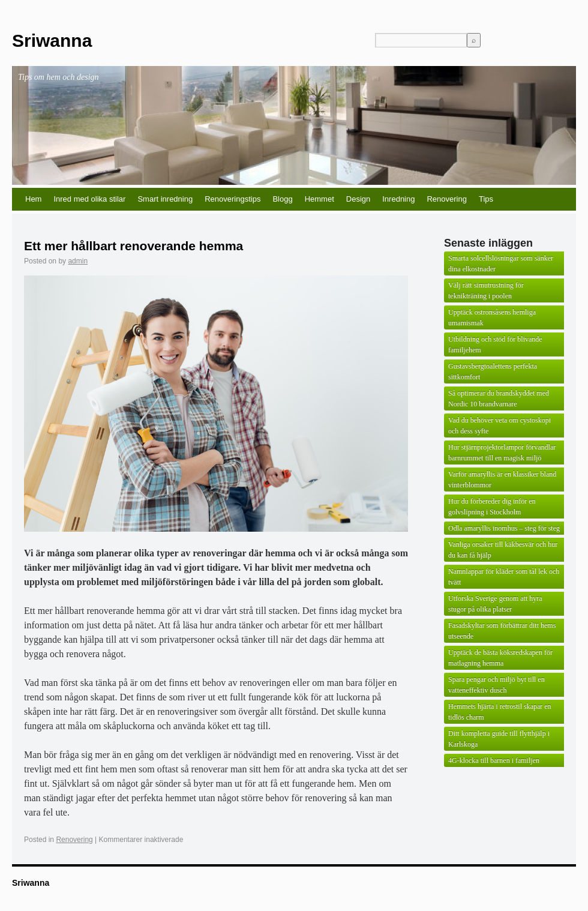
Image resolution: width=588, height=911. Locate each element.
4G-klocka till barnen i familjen (494, 760)
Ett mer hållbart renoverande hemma (133, 246)
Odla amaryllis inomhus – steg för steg (504, 528)
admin (78, 261)
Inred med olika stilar (89, 199)
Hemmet (319, 199)
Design (358, 199)
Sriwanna (52, 41)
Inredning (398, 199)
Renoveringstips (232, 199)
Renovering (447, 199)
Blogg (282, 199)
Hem (33, 199)
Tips (486, 199)
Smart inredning (165, 199)
